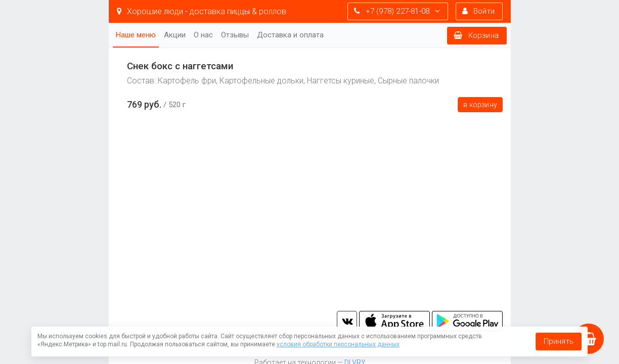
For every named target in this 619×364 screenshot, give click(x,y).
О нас (203, 35)
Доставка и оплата (290, 35)
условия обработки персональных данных (338, 344)
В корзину (480, 105)
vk (347, 321)
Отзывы (235, 35)
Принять (559, 341)
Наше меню (136, 35)
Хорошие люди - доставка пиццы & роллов (202, 11)
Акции (175, 35)
